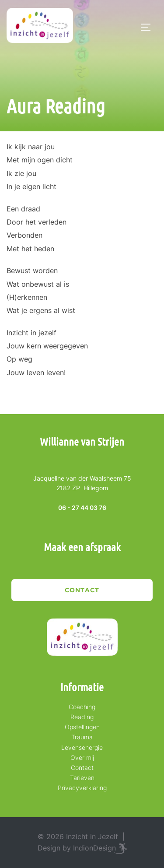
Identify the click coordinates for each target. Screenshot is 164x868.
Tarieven (82, 778)
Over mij (82, 757)
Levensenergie (82, 747)
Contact (82, 590)
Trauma (82, 737)
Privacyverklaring (82, 788)
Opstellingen (82, 727)
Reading (82, 717)
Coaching (82, 707)
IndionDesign (94, 848)
